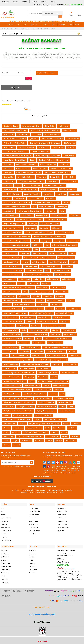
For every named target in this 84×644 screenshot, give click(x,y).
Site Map (4, 574)
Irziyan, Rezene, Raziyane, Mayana (57, 172)
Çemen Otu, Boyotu (11, 329)
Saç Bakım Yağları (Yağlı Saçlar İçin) (16, 244)
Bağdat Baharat (19, 34)
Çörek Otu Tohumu (63, 274)
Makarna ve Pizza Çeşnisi (33, 308)
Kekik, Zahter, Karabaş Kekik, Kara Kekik (18, 410)
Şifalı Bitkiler (75, 214)
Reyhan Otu (48, 193)
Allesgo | (50, 491)
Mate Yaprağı (8, 435)
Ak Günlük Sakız (42, 214)
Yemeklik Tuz (61, 193)
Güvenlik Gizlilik (34, 526)
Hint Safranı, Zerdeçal (11, 393)
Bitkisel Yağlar (44, 146)
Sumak (62, 406)
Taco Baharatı (38, 350)
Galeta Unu (44, 227)
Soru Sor (16, 2)
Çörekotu (53, 393)
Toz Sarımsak (26, 440)
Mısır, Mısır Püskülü (60, 384)
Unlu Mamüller (53, 278)
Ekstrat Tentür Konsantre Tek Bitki (28, 172)
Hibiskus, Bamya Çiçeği (43, 414)
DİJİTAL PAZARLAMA (42, 620)
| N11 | (13, 489)
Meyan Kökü (42, 376)
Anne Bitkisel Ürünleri (25, 176)
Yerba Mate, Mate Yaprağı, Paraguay (35, 363)
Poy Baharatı (24, 350)
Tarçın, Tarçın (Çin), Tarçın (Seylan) (31, 180)
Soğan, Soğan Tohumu (43, 389)
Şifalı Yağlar (5, 558)
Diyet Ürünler (29, 299)
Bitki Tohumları (69, 142)
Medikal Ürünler (73, 138)
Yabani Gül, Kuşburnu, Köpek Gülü (16, 206)
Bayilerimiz (4, 523)
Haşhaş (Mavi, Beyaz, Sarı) (50, 265)
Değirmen (71, 146)
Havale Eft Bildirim (35, 529)
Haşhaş (6, 414)
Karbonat (30, 321)
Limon (72, 252)
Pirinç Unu (60, 308)
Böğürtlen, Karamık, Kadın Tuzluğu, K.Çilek (19, 401)
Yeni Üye (44, 2)
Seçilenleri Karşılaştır (33, 73)
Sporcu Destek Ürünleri (61, 269)
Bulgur (32, 159)
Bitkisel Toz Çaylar (23, 167)
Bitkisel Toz (48, 295)
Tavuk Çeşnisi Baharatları (56, 355)
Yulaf (62, 393)
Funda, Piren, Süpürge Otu (47, 321)
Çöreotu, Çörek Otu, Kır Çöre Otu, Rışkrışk (53, 380)
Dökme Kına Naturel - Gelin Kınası (65, 244)
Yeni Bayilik (32, 558)
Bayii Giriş (32, 561)
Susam (6, 440)
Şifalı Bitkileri (22, 325)
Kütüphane (4, 549)
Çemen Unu (42, 176)
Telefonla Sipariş (6, 529)
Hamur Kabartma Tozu (32, 184)
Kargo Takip (5, 2)
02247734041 (61, 5)
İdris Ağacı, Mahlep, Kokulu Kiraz (15, 150)
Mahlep (64, 431)
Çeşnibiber (50, 197)
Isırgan (66, 423)
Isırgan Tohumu (70, 333)
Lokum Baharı (56, 303)
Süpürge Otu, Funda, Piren (46, 410)
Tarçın (32, 380)
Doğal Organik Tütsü (11, 261)
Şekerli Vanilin (24, 295)
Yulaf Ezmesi (70, 440)
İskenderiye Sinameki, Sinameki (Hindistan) (49, 235)
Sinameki (75, 435)
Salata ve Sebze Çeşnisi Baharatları (57, 338)
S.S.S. (3, 507)
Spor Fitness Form (10, 252)
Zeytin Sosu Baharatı (69, 372)
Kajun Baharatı (47, 248)
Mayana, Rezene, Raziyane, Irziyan (16, 240)
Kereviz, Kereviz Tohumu (22, 414)
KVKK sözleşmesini (9, 465)
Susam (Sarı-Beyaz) (66, 410)
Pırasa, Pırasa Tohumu (12, 291)
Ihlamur (22, 423)
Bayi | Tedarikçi (37, 28)
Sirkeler (25, 261)
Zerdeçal (17, 444)
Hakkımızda (5, 28)
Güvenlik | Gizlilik (25, 28)
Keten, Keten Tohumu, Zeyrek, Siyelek (17, 418)
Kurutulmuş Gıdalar (11, 125)
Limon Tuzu (8, 163)
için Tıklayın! (65, 553)
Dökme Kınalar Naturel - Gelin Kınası (17, 248)
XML (71, 24)
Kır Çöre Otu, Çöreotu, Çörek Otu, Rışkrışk (44, 423)
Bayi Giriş (34, 2)
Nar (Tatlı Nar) (51, 210)
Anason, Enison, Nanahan (47, 406)
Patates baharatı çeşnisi (12, 338)
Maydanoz (46, 282)
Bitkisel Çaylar (55, 176)
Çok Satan (34, 24)
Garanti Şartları (34, 520)
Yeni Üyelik (32, 549)
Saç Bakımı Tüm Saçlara (12, 274)
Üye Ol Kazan (61, 507)
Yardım (46, 28)
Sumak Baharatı (43, 367)
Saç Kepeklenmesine (61, 316)
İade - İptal (32, 516)
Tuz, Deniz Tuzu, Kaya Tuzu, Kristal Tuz (18, 359)
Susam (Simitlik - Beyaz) (12, 376)
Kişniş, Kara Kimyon (34, 427)
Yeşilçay (59, 440)
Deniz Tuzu (25, 252)
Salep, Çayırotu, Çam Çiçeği (56, 218)
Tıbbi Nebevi (5, 552)
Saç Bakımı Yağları (58, 286)
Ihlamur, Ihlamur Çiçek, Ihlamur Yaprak (18, 155)
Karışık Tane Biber (39, 261)
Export (77, 24)
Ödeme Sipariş (33, 507)
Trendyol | (51, 489)
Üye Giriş (53, 2)
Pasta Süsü (68, 265)
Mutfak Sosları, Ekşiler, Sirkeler (15, 159)
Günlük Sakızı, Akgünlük (31, 346)
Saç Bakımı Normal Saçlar (13, 269)
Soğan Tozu (56, 363)
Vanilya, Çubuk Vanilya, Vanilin (15, 142)
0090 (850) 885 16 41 (63, 561)
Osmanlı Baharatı (28, 316)
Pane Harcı (35, 325)
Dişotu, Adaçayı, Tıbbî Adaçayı (14, 380)
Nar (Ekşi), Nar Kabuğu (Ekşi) (55, 184)
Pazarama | (69, 489)
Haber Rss (4, 577)
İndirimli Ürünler (62, 510)
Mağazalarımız (5, 526)
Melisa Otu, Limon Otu (12, 333)
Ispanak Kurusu (73, 240)
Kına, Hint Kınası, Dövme (50, 223)
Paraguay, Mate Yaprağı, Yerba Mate (17, 235)
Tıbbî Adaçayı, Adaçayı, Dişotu (41, 312)
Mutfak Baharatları (35, 197)
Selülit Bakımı (9, 325)
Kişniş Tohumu (38, 355)
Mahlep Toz (37, 244)
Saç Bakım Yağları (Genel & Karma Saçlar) (54, 159)
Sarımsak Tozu (75, 355)
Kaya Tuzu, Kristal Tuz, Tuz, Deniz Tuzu (18, 397)
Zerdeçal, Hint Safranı (34, 269)
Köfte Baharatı (25, 278)
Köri (25, 291)
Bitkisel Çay (8, 184)
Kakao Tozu (56, 227)
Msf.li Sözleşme (34, 523)
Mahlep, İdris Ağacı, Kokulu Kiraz (48, 155)
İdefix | (62, 491)
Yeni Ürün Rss (5, 580)
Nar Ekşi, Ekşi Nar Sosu (28, 189)
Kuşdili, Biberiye (52, 435)
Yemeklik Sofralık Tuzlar (58, 261)
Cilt (18, 24)
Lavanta (54, 431)
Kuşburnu (16, 431)
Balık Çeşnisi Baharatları (40, 150)
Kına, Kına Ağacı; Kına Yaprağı (55, 418)
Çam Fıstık (34, 138)
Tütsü (25, 24)
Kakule (35, 240)
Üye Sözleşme (33, 552)
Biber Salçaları (69, 155)
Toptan (44, 24)
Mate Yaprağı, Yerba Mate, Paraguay (17, 201)
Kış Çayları (72, 427)
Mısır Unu (60, 295)
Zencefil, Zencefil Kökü (64, 231)
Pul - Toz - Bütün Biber (20, 355)
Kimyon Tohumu (10, 350)
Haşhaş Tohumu (44, 316)
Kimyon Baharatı (68, 329)
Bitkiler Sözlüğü (6, 568)
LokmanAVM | (20, 489)
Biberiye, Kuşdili (70, 363)
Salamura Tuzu (9, 180)
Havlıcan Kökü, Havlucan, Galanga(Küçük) (18, 286)
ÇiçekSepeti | (30, 489)
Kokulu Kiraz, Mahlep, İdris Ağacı (35, 431)
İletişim (53, 28)
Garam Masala (31, 227)
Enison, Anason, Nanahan (13, 321)
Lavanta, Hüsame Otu (48, 163)
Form (53, 24)
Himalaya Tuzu (9, 295)
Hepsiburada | (60, 489)
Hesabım (32, 565)
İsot (47, 269)
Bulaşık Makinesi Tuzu (12, 299)
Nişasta (40, 299)
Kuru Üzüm (37, 133)
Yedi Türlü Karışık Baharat (48, 372)
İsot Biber (36, 295)
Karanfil (49, 308)
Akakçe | (57, 491)
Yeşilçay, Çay (29, 376)
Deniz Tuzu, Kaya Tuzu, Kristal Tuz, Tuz (57, 346)
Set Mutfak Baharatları (64, 312)
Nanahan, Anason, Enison (31, 125)
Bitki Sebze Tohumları (27, 146)
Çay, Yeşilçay (42, 303)
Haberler (4, 532)
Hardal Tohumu (74, 308)
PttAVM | (37, 489)
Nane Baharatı (9, 342)
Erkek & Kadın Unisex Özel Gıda (15, 129)
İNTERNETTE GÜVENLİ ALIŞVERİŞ (42, 613)
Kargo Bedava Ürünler (58, 252)
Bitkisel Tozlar (9, 133)
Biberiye (55, 329)
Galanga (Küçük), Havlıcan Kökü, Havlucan (45, 142)
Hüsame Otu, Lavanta (46, 401)
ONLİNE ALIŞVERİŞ (42, 605)
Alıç (47, 244)
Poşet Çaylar (32, 223)
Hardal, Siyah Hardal (69, 180)
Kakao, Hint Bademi (11, 214)
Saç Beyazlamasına (10, 316)
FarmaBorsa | (33, 491)
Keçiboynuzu (18, 427)
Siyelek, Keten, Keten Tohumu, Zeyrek (17, 389)
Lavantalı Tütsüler (65, 401)
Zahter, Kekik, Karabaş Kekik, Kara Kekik (45, 129)
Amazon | (44, 489)
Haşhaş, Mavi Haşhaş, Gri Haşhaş (30, 210)
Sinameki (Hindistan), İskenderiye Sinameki (51, 359)
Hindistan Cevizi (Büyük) (56, 350)
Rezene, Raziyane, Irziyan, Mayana (29, 218)
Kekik (24, 329)
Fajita (62, 210)
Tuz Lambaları (75, 193)
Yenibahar (72, 350)
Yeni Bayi (25, 2)
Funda (71, 406)
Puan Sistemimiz (62, 520)
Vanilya (47, 384)
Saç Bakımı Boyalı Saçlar (12, 231)
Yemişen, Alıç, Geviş (11, 346)
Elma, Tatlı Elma (61, 291)
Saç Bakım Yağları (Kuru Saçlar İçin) (47, 201)
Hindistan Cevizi (9, 278)
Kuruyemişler (9, 176)
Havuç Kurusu (27, 214)
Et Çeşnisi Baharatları (32, 193)
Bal (34, 206)
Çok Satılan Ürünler (63, 526)
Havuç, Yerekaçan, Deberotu (41, 291)
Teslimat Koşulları (34, 513)
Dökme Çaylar (69, 176)
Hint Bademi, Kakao (27, 367)
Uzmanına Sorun (6, 516)
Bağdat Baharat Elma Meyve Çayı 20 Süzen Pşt (13, 99)
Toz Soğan (39, 440)
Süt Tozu (70, 299)
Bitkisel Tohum (9, 282)
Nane (18, 184)
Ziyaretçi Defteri (6, 539)
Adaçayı (66, 201)
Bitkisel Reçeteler (6, 565)
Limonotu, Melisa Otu (66, 257)
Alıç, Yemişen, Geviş (43, 397)
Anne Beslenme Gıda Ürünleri (52, 138)
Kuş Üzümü (8, 167)
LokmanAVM (42, 639)
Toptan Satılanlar (62, 523)
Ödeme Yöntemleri (35, 510)
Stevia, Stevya (9, 406)
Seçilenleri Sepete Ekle (47, 73)
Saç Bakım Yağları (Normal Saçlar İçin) (39, 231)
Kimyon (37, 418)
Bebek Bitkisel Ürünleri (12, 193)
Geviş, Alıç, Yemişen (59, 214)
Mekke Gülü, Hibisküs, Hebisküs (15, 312)
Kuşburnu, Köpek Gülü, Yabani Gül (30, 435)
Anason (21, 282)
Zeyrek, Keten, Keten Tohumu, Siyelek (38, 274)
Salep (6, 355)
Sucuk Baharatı (38, 342)
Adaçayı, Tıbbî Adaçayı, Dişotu (54, 325)
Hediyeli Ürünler (62, 516)
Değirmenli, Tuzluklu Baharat (61, 167)
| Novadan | (24, 491)
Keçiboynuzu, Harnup (25, 406)
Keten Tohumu (24, 342)
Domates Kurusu (10, 189)
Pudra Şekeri (38, 278)
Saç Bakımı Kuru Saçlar (12, 257)
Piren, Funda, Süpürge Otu (24, 303)
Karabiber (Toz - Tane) (55, 299)
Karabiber (29, 338)
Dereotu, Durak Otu (11, 363)
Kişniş (39, 338)
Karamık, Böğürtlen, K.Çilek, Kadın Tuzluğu (19, 372)
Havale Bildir (33, 568)
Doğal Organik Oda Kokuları (26, 163)
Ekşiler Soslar (50, 125)
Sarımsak (7, 303)
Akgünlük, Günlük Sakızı (12, 384)
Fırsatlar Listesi (62, 513)
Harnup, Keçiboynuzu (48, 189)
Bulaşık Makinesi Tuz (68, 189)
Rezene (65, 435)
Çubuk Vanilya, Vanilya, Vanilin (34, 393)
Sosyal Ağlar (5, 535)
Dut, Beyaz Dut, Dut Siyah (64, 397)
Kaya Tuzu (62, 24)
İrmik (36, 248)
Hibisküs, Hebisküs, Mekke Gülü (35, 333)
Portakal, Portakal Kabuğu (39, 329)
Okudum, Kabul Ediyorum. (16, 465)
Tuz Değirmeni (23, 133)
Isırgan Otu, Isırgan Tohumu (14, 223)
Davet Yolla (60, 529)
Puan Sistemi (14, 28)
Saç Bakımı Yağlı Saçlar (12, 308)
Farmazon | (42, 491)
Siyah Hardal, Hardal (32, 384)
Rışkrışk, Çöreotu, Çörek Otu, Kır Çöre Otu (39, 257)
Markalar (10, 24)
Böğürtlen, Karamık (55, 342)
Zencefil (6, 444)
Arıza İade (32, 571)
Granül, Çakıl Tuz (69, 129)
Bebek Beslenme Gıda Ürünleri (15, 138)
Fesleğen (7, 197)
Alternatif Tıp (5, 571)
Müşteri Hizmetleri (35, 532)
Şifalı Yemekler (5, 561)
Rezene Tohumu (10, 367)
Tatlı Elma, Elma (31, 265)
